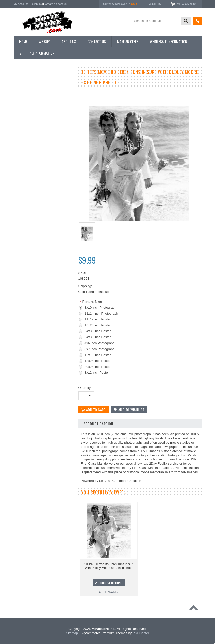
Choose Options (46, 276)
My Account (21, 4)
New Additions (26, 81)
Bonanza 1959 (26, 390)
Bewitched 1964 (27, 373)
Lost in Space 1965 (29, 339)
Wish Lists (157, 4)
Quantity (84, 388)
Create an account (56, 4)
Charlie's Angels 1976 (31, 330)
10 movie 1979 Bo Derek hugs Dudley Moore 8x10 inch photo (44, 259)
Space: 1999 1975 (29, 348)
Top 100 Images (27, 99)
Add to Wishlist (44, 286)
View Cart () (187, 4)
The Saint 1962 (27, 381)
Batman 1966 (25, 313)
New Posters (25, 124)
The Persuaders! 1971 (31, 364)
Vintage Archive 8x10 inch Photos (39, 90)
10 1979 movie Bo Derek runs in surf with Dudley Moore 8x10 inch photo (109, 566)
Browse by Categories (31, 107)
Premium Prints (27, 133)
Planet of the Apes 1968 (32, 356)
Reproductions (26, 116)
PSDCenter (141, 633)
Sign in (36, 4)
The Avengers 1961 (29, 322)
